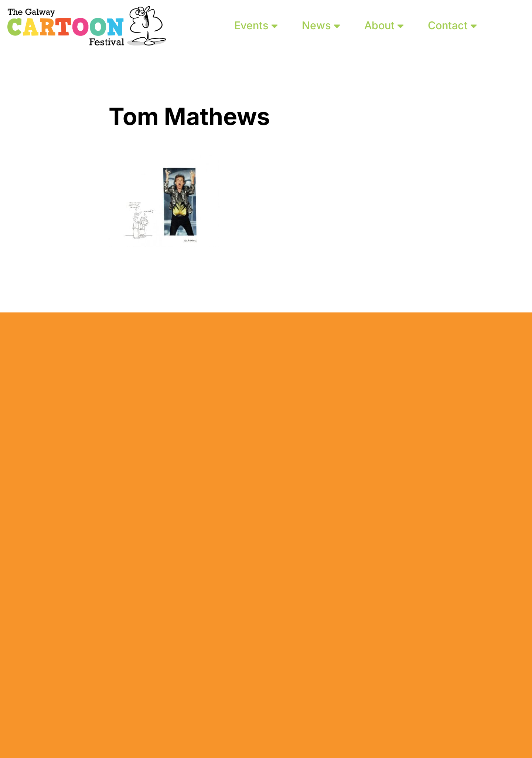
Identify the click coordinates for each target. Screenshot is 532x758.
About (384, 25)
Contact (452, 25)
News (321, 25)
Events (256, 25)
